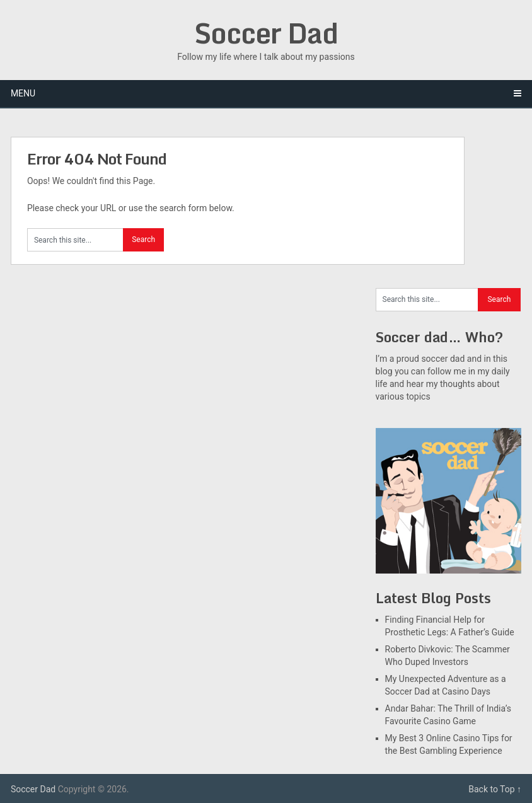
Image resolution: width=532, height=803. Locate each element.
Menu (23, 93)
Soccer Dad (266, 33)
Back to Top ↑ (495, 789)
